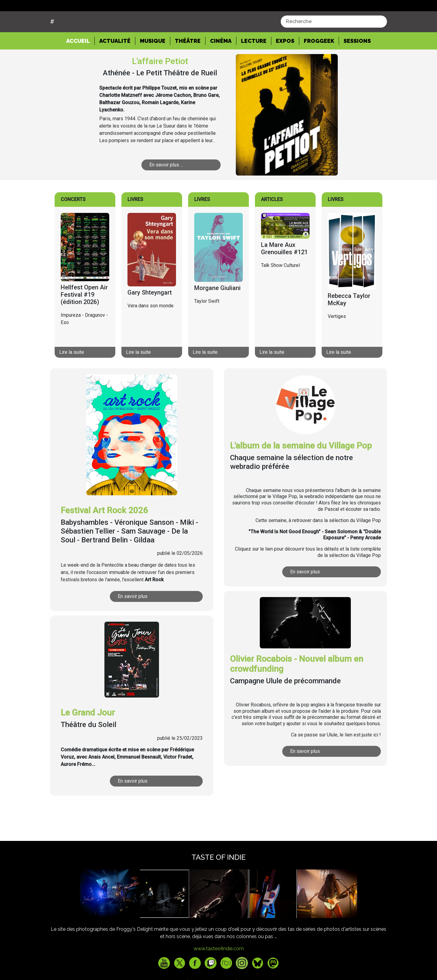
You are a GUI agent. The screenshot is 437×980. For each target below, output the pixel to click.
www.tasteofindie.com (219, 972)
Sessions (357, 64)
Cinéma (221, 64)
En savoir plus (133, 619)
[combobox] (334, 45)
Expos (285, 64)
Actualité (115, 64)
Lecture (254, 64)
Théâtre (188, 64)
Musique (153, 64)
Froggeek (319, 64)
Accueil (80, 63)
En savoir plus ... (166, 188)
